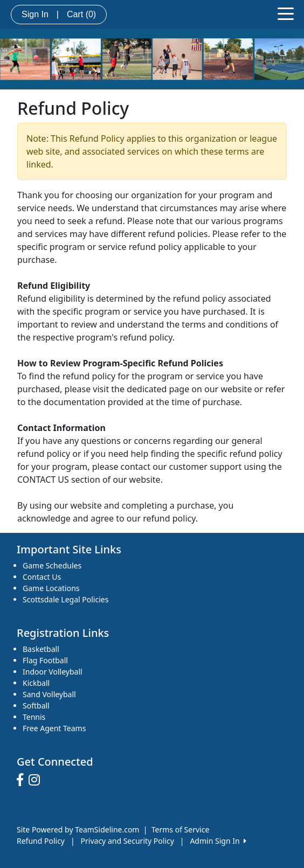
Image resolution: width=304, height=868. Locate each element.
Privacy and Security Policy (127, 841)
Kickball (36, 683)
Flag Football (45, 660)
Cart (81, 14)
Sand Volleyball (49, 694)
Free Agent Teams (54, 728)
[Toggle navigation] (286, 13)
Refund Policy (41, 841)
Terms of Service (181, 829)
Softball (36, 706)
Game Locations (51, 588)
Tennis (34, 717)
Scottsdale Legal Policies (65, 599)
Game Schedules (52, 565)
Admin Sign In (218, 841)
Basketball (41, 649)
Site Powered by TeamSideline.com (78, 829)
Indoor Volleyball (53, 672)
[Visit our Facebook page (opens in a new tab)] (23, 780)
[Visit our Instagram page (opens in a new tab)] (37, 780)
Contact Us (42, 577)
